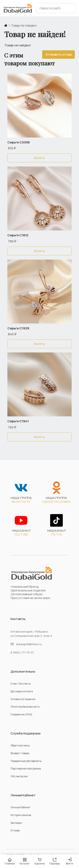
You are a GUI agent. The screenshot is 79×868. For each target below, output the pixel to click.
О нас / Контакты (21, 684)
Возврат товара (20, 753)
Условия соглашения (23, 699)
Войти (70, 862)
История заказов (21, 815)
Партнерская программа (26, 769)
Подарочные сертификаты (26, 761)
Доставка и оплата (22, 691)
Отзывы (15, 830)
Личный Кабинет (21, 807)
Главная (10, 861)
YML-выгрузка (19, 776)
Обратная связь (20, 745)
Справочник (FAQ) (21, 714)
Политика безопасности (25, 707)
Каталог (25, 861)
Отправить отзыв (58, 54)
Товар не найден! (24, 26)
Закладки (16, 823)
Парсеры (54, 861)
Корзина (39, 861)
